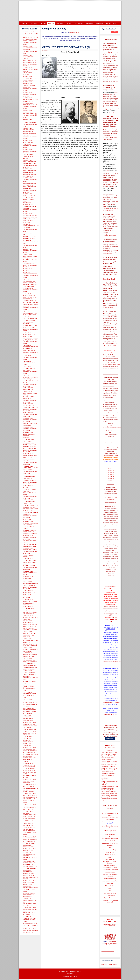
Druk (43, 50)
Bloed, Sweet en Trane (109, 345)
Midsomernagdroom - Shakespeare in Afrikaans (110, 866)
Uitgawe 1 (111, 469)
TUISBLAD (24, 24)
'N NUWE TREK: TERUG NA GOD (111, 619)
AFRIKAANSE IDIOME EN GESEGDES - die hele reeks (110, 943)
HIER (115, 137)
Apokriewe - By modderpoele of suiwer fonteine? (110, 861)
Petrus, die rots (110, 852)
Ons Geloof (60, 24)
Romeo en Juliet (110, 855)
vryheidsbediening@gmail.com (112, 661)
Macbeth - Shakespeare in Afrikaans (110, 875)
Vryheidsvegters (108, 254)
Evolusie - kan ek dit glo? (110, 850)
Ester (110, 857)
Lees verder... (110, 738)
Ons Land (43, 24)
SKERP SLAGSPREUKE (111, 925)
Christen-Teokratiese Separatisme (110, 831)
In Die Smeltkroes (108, 308)
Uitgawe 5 (111, 476)
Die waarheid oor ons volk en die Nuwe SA (110, 819)
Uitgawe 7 (111, 480)
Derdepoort (110, 883)
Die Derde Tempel (110, 872)
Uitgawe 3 (111, 472)
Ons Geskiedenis (79, 24)
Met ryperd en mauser (110, 879)
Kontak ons (66, 976)
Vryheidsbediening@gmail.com (112, 427)
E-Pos (47, 50)
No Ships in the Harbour (110, 841)
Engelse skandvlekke (110, 898)
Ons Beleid (34, 24)
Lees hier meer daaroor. (110, 236)
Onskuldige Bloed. (109, 279)
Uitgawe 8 (111, 482)
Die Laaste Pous (110, 886)
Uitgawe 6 (111, 478)
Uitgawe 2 (111, 471)
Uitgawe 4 (111, 474)
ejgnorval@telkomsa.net (110, 53)
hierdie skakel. (112, 78)
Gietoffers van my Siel (111, 714)
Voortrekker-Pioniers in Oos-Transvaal (110, 901)
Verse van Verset (110, 834)
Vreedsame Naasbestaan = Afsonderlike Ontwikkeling (110, 838)
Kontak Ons (99, 24)
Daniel (110, 847)
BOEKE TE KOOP (111, 726)
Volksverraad (106, 822)
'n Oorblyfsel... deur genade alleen (110, 827)
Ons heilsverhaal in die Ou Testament (110, 844)
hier (117, 82)
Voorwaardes (73, 976)
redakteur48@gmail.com (111, 455)
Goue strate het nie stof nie (110, 881)
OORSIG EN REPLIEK (111, 461)
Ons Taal (68, 24)
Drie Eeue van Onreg (110, 893)
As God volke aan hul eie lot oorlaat (110, 814)
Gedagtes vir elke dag (74, 33)
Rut (110, 891)
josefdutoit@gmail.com (111, 614)
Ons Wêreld (90, 24)
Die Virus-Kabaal (111, 24)
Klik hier (104, 781)
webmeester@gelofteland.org (111, 364)
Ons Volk (51, 24)
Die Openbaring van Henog (110, 870)
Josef (110, 888)
